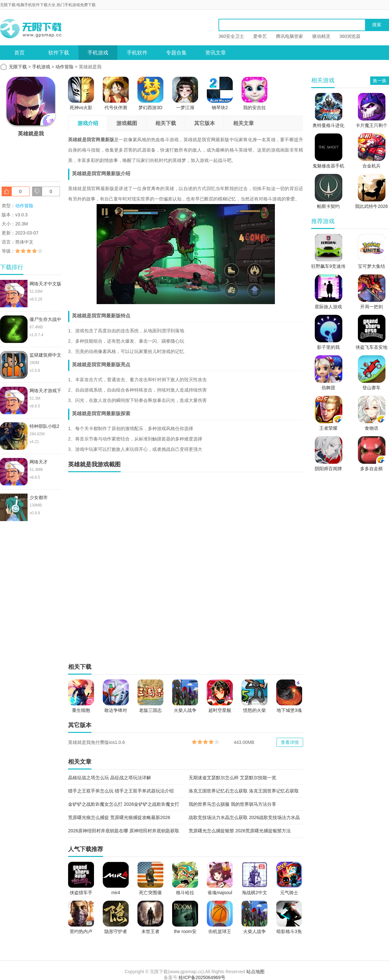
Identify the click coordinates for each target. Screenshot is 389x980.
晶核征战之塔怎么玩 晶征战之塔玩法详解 (110, 778)
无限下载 (18, 67)
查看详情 (290, 742)
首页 (19, 53)
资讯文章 (216, 53)
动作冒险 (65, 67)
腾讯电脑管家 (289, 36)
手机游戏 (98, 53)
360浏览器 (350, 36)
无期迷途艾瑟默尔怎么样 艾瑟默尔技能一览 (232, 778)
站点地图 (255, 972)
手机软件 (137, 53)
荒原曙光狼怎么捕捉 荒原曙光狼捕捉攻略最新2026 (119, 817)
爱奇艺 (260, 36)
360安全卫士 (231, 36)
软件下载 (59, 53)
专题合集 (176, 53)
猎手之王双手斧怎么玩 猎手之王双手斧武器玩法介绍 (121, 791)
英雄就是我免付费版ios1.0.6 (96, 742)
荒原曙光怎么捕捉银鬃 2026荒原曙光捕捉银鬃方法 (240, 831)
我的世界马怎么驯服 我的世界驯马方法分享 (232, 804)
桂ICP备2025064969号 (202, 977)
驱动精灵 (321, 36)
